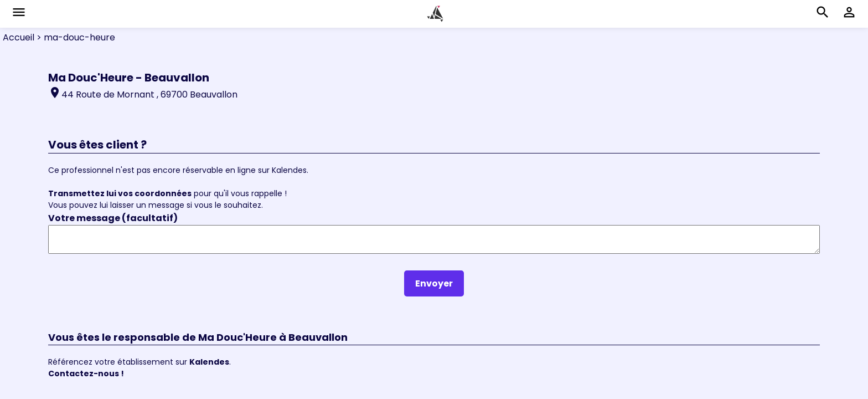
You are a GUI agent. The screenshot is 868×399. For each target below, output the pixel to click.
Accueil (19, 37)
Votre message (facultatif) (113, 218)
